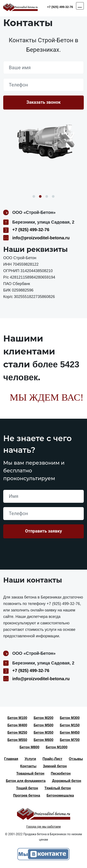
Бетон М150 (70, 725)
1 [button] (34, 196)
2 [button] (40, 196)
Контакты (28, 766)
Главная (11, 759)
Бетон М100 (17, 718)
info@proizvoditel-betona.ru (41, 238)
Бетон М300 (70, 718)
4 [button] (53, 196)
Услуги (30, 759)
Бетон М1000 (57, 747)
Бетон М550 (17, 740)
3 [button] (47, 196)
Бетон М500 (43, 725)
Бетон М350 (43, 732)
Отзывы (76, 759)
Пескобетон (61, 773)
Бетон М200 (43, 718)
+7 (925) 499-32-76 (60, 7)
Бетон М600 (43, 740)
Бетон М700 (70, 740)
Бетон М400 (17, 725)
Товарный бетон (30, 773)
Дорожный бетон (67, 781)
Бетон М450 (70, 732)
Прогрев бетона (27, 795)
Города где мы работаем (43, 827)
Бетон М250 (17, 732)
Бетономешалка (60, 795)
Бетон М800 (30, 747)
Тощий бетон (27, 788)
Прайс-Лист (52, 759)
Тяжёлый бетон (58, 788)
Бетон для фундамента (26, 781)
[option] (43, 143)
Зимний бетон (55, 766)
